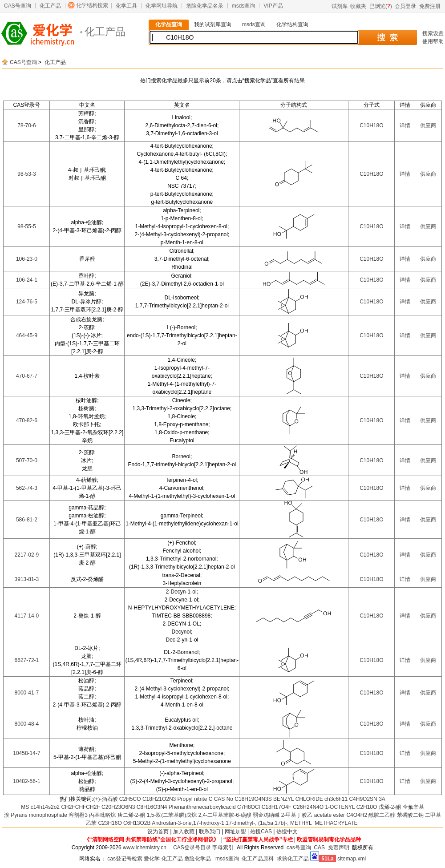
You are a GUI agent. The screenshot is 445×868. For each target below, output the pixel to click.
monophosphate (48, 815)
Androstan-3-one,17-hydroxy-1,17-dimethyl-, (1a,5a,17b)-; (220, 823)
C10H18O (371, 125)
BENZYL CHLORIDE (298, 799)
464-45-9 (27, 335)
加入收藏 (184, 832)
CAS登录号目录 (192, 848)
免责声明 (339, 848)
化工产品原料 (258, 859)
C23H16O (110, 823)
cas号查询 (299, 848)
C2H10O (367, 807)
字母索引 (223, 848)
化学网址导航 (162, 6)
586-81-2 (27, 520)
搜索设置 (433, 33)
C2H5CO (130, 799)
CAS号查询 (18, 6)
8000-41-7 (27, 693)
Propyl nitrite (192, 799)
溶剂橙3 (78, 815)
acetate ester (330, 815)
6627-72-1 (27, 660)
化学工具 (126, 6)
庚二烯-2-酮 (131, 815)
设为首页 (158, 832)
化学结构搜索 (92, 5)
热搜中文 (287, 832)
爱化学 (152, 859)
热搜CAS (261, 832)
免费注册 (430, 6)
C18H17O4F (277, 807)
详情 (405, 125)
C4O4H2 (357, 815)
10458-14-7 (26, 753)
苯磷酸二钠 (410, 815)
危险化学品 (198, 859)
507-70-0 (27, 460)
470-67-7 (27, 376)
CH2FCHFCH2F (80, 807)
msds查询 (244, 6)
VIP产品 (273, 6)
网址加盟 (235, 832)
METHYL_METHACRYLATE (324, 823)
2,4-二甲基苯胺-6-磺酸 (225, 815)
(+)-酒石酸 (106, 799)
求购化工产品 (293, 859)
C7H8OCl (249, 807)
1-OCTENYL (340, 807)
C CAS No (221, 799)
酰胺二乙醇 (382, 815)
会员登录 (405, 6)
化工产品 (50, 6)
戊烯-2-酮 (390, 807)
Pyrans (19, 815)
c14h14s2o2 (45, 807)
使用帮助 (433, 41)
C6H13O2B (137, 823)
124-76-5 (27, 302)
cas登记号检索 (125, 859)
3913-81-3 (27, 579)
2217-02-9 (27, 555)
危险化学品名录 (205, 6)
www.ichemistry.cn (145, 848)
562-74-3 (27, 488)
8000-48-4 (27, 724)
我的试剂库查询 (213, 24)
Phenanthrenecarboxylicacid (202, 807)
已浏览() (381, 6)
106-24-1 (27, 280)
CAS (319, 848)
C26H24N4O (308, 807)
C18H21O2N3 (159, 799)
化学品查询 (169, 24)
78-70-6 (26, 125)
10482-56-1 (26, 781)
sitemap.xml (352, 859)
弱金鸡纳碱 (266, 815)
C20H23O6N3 (118, 807)
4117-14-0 (27, 616)
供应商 (428, 125)
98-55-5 (26, 226)
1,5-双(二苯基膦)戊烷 (172, 815)
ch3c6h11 (336, 799)
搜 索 (387, 37)
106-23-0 (27, 259)
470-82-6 (27, 420)
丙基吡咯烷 (102, 815)
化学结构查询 (292, 24)
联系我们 (210, 832)
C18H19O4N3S (253, 799)
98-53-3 (26, 174)
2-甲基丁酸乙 (297, 815)
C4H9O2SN (363, 799)
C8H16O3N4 (152, 807)
